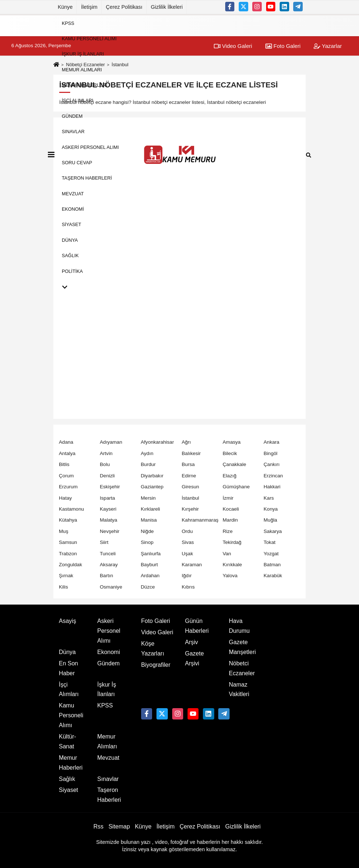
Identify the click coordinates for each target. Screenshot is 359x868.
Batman (272, 565)
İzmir (228, 498)
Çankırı (272, 464)
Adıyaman (111, 442)
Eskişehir (110, 487)
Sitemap (119, 826)
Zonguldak (70, 565)
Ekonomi (73, 209)
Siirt (104, 542)
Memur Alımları (82, 69)
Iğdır (187, 576)
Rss (98, 826)
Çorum (66, 476)
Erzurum (68, 487)
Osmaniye (111, 587)
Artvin (106, 453)
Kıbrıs (188, 587)
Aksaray (109, 565)
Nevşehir (110, 531)
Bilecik (230, 453)
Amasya (232, 442)
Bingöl (271, 453)
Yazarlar (328, 46)
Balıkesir (191, 453)
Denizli (107, 476)
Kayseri (108, 509)
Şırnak (66, 576)
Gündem (72, 116)
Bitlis (64, 464)
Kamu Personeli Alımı (89, 39)
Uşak (187, 554)
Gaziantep (152, 487)
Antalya (67, 453)
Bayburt (149, 565)
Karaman (192, 565)
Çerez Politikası (124, 7)
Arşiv (192, 642)
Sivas (188, 542)
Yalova (230, 576)
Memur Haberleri (84, 85)
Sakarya (273, 531)
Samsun (68, 542)
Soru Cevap (77, 163)
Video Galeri (157, 632)
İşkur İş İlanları (83, 54)
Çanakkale (234, 464)
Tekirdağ (232, 542)
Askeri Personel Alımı (90, 147)
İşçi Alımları (78, 100)
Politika (72, 271)
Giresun (190, 487)
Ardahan (150, 576)
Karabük (273, 576)
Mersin (148, 498)
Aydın (147, 453)
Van (227, 554)
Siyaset (71, 224)
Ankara (271, 442)
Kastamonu (71, 509)
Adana (66, 442)
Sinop (147, 542)
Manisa (149, 520)
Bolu (105, 464)
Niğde (147, 531)
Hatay (65, 498)
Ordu (187, 531)
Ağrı (186, 442)
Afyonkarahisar (157, 442)
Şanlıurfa (151, 554)
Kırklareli (150, 509)
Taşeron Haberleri (87, 178)
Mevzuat (73, 193)
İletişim (89, 7)
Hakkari (272, 487)
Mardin (230, 520)
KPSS (68, 23)
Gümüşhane (236, 487)
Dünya (70, 240)
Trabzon (68, 554)
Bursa (188, 464)
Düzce (148, 587)
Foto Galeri (156, 621)
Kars (269, 498)
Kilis (63, 587)
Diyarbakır (152, 476)
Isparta (107, 498)
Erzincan (273, 476)
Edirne (189, 476)
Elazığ (230, 476)
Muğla (270, 520)
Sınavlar (73, 131)
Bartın (106, 576)
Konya (271, 509)
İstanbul (190, 498)
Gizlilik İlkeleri (167, 7)
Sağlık (70, 255)
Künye (65, 7)
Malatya (109, 520)
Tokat (270, 542)
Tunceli (108, 554)
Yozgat (271, 554)
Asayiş (67, 621)
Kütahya (68, 520)
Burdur (148, 464)
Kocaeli (231, 509)
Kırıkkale (232, 565)
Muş (64, 531)
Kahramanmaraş (200, 520)
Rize (228, 531)
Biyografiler (156, 665)
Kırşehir (190, 509)
